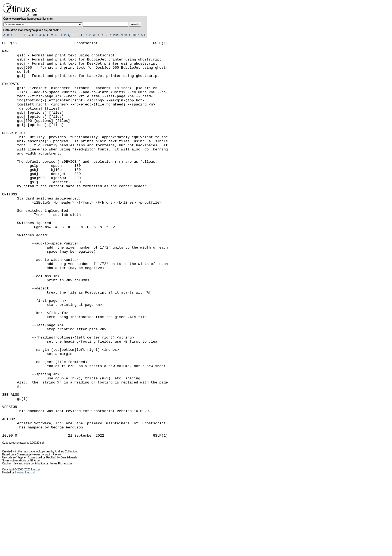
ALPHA (114, 35)
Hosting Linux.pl (25, 552)
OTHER (134, 35)
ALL (143, 35)
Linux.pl (36, 549)
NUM (124, 35)
